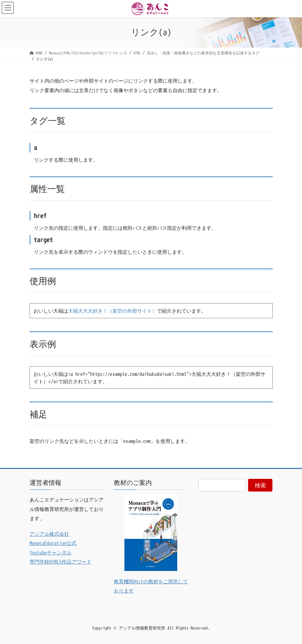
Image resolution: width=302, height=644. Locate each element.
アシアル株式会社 (49, 534)
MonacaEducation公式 (53, 543)
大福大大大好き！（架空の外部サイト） (112, 311)
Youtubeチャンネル (51, 552)
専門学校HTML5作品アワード (60, 562)
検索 (260, 485)
